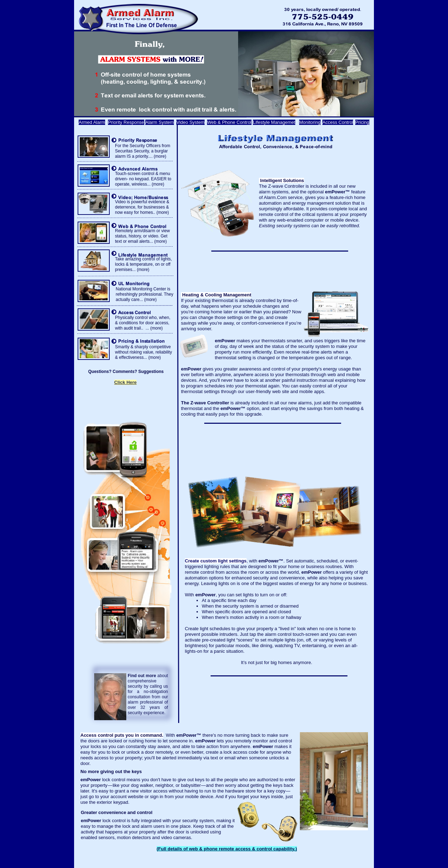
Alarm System (160, 122)
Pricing (362, 122)
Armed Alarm (92, 122)
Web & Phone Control (229, 122)
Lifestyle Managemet (274, 122)
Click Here (126, 382)
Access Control (338, 122)
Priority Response (126, 122)
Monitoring (310, 122)
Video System (190, 122)
